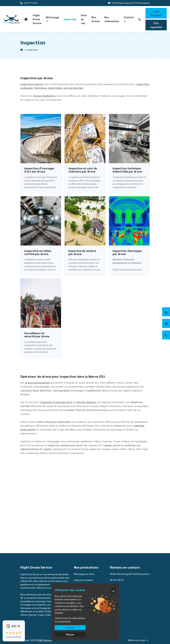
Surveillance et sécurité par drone (37, 335)
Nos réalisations (112, 19)
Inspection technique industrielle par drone (127, 170)
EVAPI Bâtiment (45, 640)
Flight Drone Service (37, 19)
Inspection (70, 19)
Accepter (70, 628)
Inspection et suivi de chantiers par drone (83, 170)
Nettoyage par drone (84, 574)
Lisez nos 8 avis (14, 637)
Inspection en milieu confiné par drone (38, 252)
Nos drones (96, 19)
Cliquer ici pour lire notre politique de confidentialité (70, 620)
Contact (129, 19)
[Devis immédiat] (166, 312)
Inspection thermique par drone (127, 252)
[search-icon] (140, 19)
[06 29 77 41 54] (166, 335)
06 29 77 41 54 (117, 580)
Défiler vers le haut (138, 640)
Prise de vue (84, 19)
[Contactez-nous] (166, 323)
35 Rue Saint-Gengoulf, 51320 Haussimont (130, 574)
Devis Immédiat (156, 13)
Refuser (70, 634)
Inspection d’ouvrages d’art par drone (39, 170)
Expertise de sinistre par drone (82, 252)
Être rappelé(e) (156, 25)
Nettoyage (53, 19)
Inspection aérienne (83, 580)
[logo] (11, 19)
